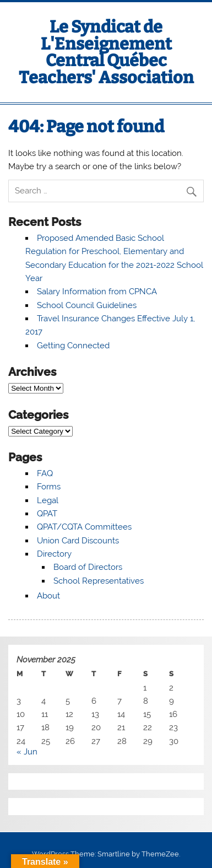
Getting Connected (73, 346)
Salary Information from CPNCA (97, 292)
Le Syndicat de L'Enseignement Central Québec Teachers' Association (106, 52)
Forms (49, 487)
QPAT (47, 514)
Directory (54, 554)
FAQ (45, 473)
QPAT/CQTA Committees (84, 527)
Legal (48, 500)
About (48, 596)
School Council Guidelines (87, 305)
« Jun (27, 752)
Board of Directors (88, 567)
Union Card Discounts (78, 541)
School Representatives (99, 581)
